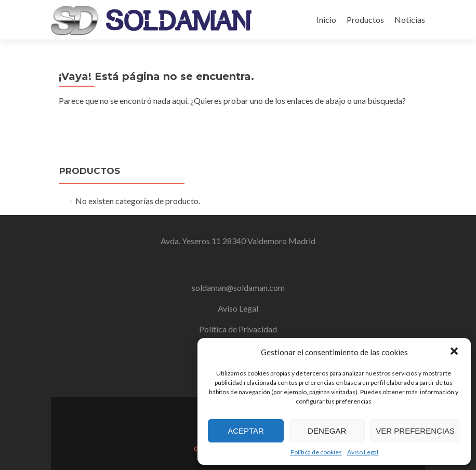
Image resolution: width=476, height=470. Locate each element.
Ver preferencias (415, 431)
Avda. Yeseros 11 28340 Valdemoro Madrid (238, 241)
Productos (365, 19)
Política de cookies (316, 452)
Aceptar (246, 431)
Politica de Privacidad (238, 329)
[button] (454, 352)
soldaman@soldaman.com (238, 287)
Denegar (327, 431)
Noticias (410, 19)
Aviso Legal (363, 452)
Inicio (326, 19)
